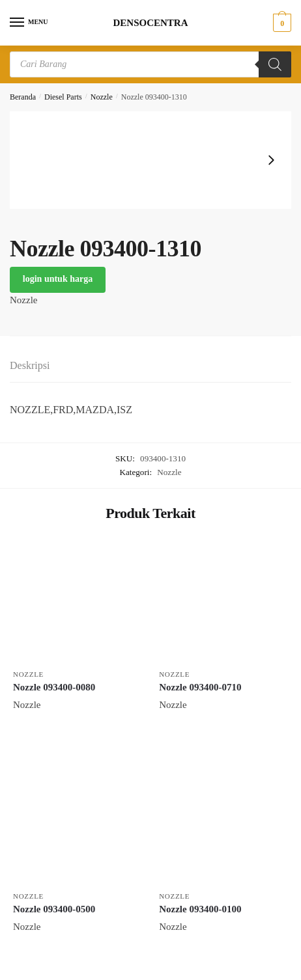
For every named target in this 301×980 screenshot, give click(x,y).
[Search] (275, 64)
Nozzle (102, 97)
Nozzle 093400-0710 (200, 687)
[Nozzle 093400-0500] (76, 821)
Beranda (23, 97)
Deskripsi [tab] (30, 365)
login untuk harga (58, 279)
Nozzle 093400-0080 (54, 687)
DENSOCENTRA (150, 23)
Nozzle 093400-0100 (200, 909)
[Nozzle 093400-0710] (222, 599)
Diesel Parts (63, 97)
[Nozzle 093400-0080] (76, 599)
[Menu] (29, 23)
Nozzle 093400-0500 (54, 909)
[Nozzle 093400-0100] (222, 821)
